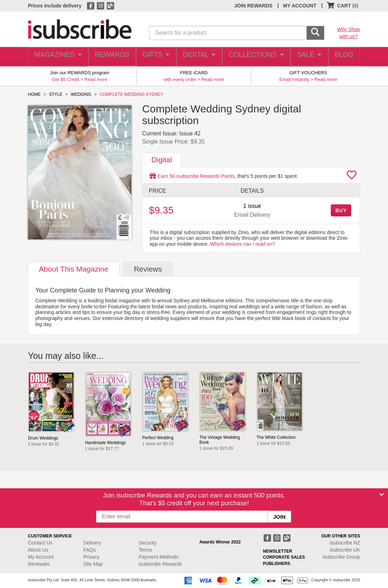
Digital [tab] (161, 160)
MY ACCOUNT (300, 6)
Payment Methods (158, 557)
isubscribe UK (345, 550)
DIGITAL (198, 57)
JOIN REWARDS (253, 6)
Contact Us (40, 543)
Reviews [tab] (148, 269)
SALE (306, 57)
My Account (41, 557)
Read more (96, 79)
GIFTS (155, 57)
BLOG (343, 57)
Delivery (92, 543)
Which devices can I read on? (243, 244)
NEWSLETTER (278, 551)
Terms (145, 550)
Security (148, 543)
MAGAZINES (57, 57)
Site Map (93, 564)
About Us (38, 550)
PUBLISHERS (277, 564)
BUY (341, 210)
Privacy (92, 557)
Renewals (39, 564)
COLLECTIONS (254, 57)
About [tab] (74, 269)
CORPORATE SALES (284, 557)
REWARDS (110, 57)
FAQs (90, 550)
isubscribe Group (341, 557)
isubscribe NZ (345, 543)
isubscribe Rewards (160, 564)
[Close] (382, 495)
